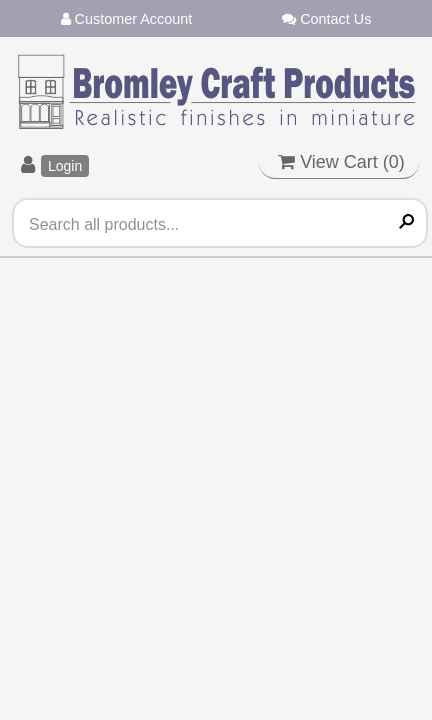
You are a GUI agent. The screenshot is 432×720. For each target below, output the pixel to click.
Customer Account (127, 19)
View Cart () (341, 162)
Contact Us (326, 19)
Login (65, 166)
